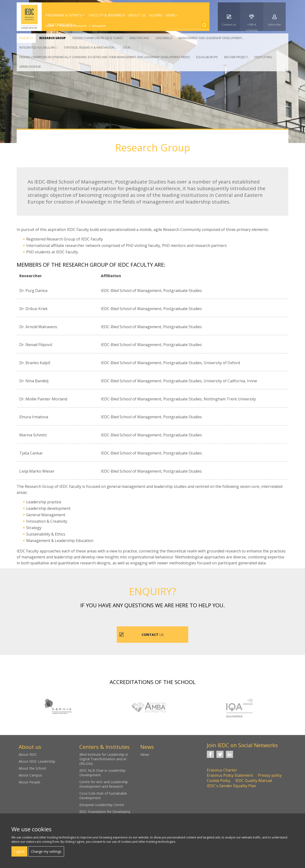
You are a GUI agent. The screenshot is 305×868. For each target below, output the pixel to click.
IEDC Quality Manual (254, 781)
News (145, 754)
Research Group (53, 38)
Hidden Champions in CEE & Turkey (98, 38)
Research (26, 38)
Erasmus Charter (222, 770)
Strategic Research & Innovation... (90, 48)
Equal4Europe (207, 57)
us (153, 635)
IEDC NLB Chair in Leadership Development (102, 773)
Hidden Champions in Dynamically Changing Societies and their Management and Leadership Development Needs (104, 57)
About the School (32, 768)
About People (29, 782)
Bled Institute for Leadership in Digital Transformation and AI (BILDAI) (104, 759)
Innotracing (139, 38)
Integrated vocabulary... (38, 48)
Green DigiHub (30, 67)
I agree (19, 851)
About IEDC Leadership (37, 761)
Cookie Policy (219, 781)
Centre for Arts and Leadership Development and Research (104, 784)
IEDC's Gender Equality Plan (231, 786)
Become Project (236, 57)
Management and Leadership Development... (211, 38)
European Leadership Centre (102, 805)
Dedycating (263, 57)
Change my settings (46, 851)
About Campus (30, 775)
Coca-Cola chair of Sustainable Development (103, 796)
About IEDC (28, 754)
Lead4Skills (164, 38)
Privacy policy (270, 775)
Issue (127, 48)
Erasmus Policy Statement (230, 775)
